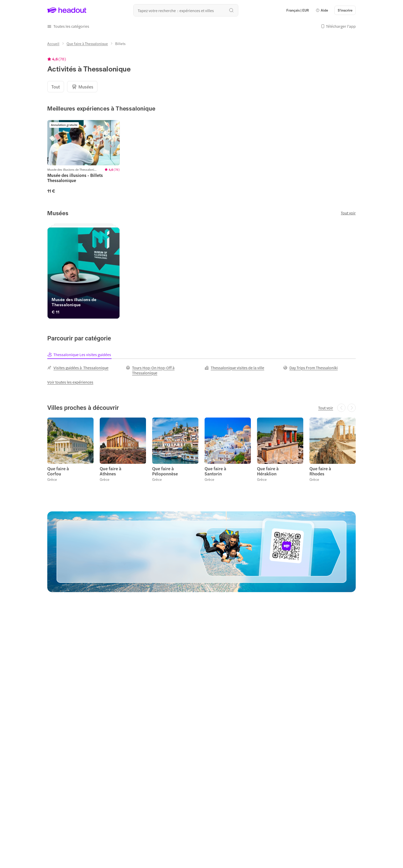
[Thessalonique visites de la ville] (234, 368)
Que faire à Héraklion (268, 471)
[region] (201, 87)
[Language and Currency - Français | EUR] (298, 10)
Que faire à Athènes (111, 471)
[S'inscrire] (345, 10)
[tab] (79, 355)
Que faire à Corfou (58, 471)
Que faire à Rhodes (320, 471)
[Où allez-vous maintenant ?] (186, 10)
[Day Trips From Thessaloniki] (310, 368)
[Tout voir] (326, 408)
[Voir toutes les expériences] (70, 382)
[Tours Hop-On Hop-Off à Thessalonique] (162, 370)
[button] (322, 10)
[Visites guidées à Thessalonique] (78, 368)
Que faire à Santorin (215, 471)
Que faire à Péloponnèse (165, 471)
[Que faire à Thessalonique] (87, 43)
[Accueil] (53, 43)
